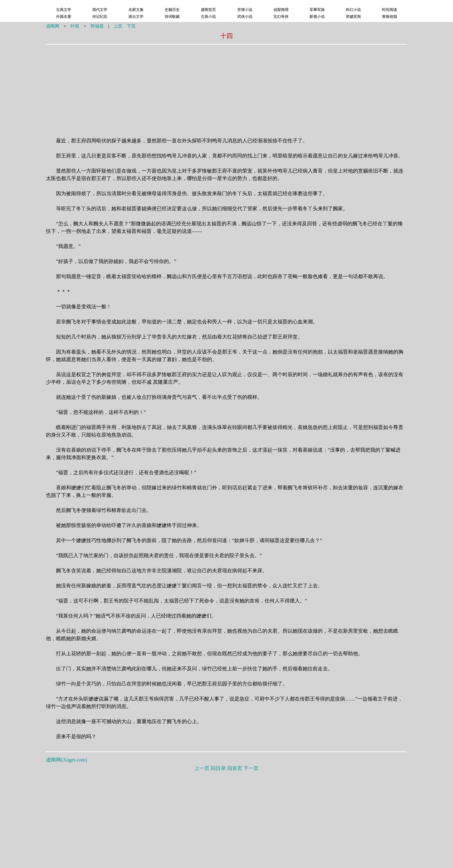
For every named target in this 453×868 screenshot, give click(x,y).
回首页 (235, 768)
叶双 (75, 26)
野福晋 (97, 26)
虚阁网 (53, 26)
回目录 (218, 768)
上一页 (202, 768)
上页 (118, 26)
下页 (131, 26)
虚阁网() (67, 760)
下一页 (251, 768)
